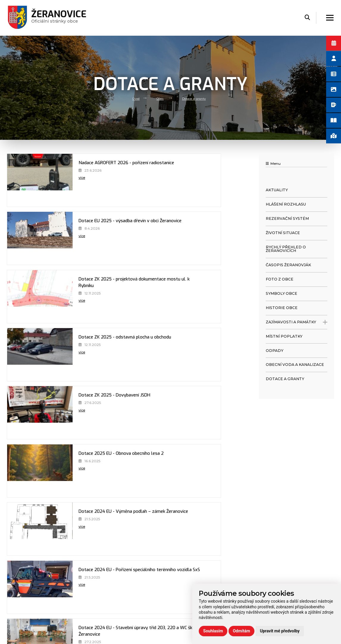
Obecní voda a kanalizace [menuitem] (295, 365)
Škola (94, 585)
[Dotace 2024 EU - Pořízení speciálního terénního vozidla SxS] (144, 355)
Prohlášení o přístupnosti (277, 556)
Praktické (98, 592)
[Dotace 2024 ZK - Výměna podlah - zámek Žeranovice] (144, 471)
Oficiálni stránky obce (61, 18)
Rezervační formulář (272, 578)
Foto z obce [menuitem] (280, 279)
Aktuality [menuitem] (277, 190)
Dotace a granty (196, 98)
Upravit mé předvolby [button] (280, 631)
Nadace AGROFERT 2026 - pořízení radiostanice (75, 170)
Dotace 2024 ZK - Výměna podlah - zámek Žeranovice (199, 461)
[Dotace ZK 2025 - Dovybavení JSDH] (27, 297)
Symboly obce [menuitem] (281, 293)
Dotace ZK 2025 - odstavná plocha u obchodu (192, 228)
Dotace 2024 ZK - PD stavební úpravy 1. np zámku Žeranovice (78, 461)
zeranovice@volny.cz (196, 582)
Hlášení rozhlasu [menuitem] (286, 204)
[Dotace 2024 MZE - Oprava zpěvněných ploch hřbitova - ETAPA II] (144, 413)
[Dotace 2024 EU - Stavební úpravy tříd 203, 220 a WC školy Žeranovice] (27, 413)
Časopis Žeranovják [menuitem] (288, 265)
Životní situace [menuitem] (283, 233)
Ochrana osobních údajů (276, 563)
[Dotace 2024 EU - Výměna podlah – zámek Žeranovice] (27, 355)
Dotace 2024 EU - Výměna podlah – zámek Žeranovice (82, 344)
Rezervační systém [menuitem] (287, 218)
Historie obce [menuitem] (282, 308)
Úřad (94, 570)
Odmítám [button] (241, 631)
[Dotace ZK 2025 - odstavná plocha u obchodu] (144, 238)
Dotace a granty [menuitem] (285, 379)
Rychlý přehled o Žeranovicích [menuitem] (286, 249)
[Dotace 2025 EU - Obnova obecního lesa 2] (144, 297)
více (56, 187)
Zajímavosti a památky (297, 322)
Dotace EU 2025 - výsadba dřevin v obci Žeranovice (195, 170)
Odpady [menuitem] (274, 351)
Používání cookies (270, 570)
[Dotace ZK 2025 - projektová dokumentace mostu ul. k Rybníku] (27, 238)
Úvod (133, 98)
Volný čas (98, 578)
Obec (159, 98)
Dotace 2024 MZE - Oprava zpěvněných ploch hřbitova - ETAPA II (199, 402)
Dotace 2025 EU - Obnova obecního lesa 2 (198, 283)
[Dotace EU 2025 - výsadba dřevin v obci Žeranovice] (144, 180)
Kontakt (97, 599)
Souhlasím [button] (213, 631)
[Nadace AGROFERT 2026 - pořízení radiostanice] (27, 180)
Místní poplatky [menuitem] (284, 336)
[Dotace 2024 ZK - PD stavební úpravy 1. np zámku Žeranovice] (27, 471)
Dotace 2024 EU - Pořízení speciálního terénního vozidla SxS (195, 344)
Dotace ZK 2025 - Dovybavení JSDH (74, 283)
